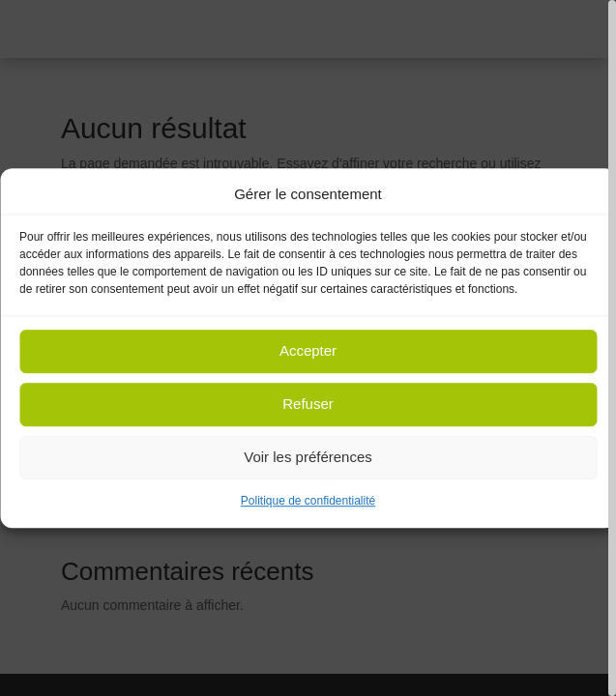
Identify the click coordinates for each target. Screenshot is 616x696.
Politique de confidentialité (308, 501)
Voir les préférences (308, 458)
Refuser (308, 405)
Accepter (308, 351)
